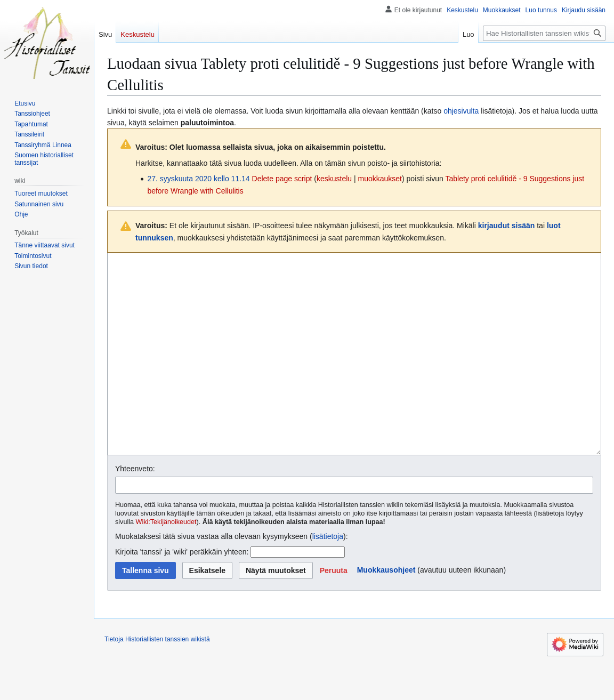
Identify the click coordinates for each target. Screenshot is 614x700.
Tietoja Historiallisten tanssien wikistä (157, 679)
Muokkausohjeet (386, 610)
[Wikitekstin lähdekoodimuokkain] (354, 374)
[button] (334, 610)
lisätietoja (328, 576)
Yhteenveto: (135, 509)
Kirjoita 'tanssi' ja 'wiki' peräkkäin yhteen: (182, 592)
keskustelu (334, 179)
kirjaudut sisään (507, 226)
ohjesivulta (461, 111)
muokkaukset (380, 179)
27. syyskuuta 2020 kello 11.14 (198, 179)
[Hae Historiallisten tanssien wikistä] (544, 33)
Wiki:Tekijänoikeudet (166, 562)
